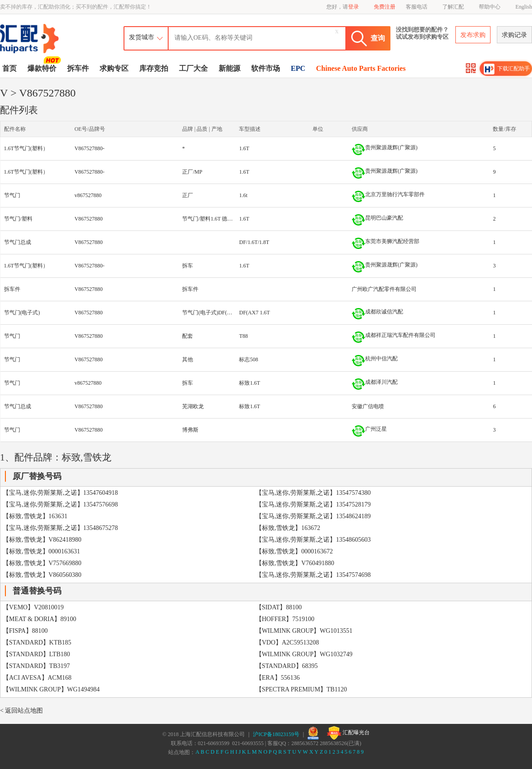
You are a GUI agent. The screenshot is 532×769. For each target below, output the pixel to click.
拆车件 (78, 68)
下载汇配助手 (507, 69)
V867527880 (89, 219)
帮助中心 (490, 7)
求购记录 (514, 35)
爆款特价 (43, 68)
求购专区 (114, 68)
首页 (9, 68)
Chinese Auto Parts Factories (361, 68)
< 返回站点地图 (21, 711)
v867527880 (88, 195)
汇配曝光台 (348, 733)
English (524, 7)
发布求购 (473, 35)
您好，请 (343, 7)
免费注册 (385, 7)
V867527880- (89, 148)
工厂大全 (193, 68)
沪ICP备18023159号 (276, 734)
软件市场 (266, 68)
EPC (298, 68)
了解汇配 (453, 7)
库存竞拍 (154, 68)
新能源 (229, 68)
